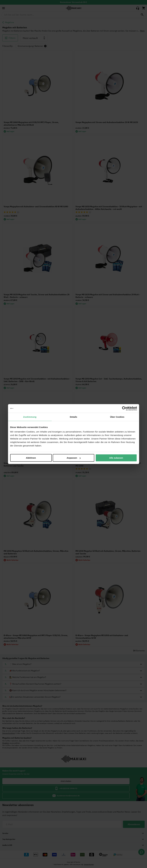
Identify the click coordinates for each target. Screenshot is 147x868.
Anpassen (74, 458)
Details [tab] (74, 417)
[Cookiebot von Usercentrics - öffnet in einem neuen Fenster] (124, 408)
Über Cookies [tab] (117, 417)
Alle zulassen (116, 458)
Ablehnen (31, 458)
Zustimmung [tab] (30, 417)
